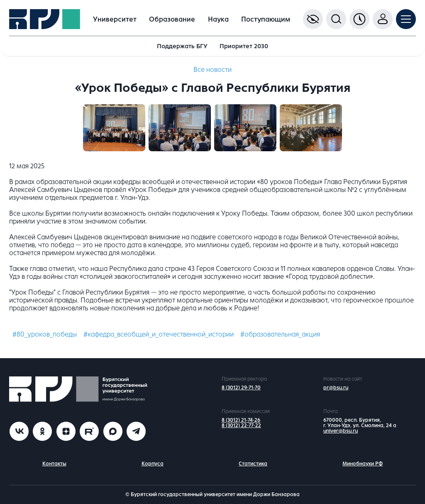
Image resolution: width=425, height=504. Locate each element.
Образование (172, 19)
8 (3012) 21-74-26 (241, 420)
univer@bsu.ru (341, 431)
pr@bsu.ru (336, 388)
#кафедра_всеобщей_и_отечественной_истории (159, 334)
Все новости (212, 70)
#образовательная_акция (280, 334)
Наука (218, 19)
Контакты (54, 464)
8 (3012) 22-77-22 (241, 425)
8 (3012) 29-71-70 (241, 388)
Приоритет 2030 (244, 46)
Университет (115, 19)
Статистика (253, 464)
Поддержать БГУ (182, 46)
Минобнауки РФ (363, 464)
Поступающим (266, 19)
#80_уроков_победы (45, 334)
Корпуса (153, 464)
